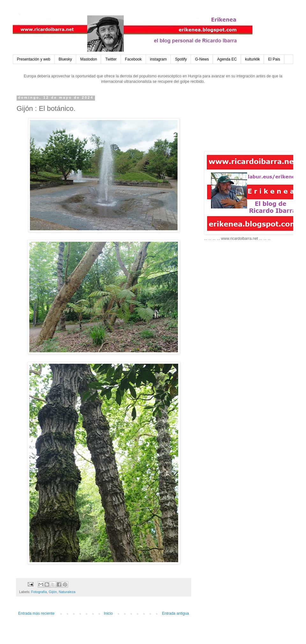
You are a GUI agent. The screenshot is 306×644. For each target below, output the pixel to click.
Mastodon (89, 59)
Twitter (111, 59)
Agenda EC (227, 59)
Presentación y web (34, 59)
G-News (202, 59)
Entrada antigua (175, 613)
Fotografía (39, 592)
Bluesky (65, 59)
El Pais (274, 59)
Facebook (133, 59)
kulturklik (253, 59)
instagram (159, 59)
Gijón (53, 592)
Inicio (108, 613)
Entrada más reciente (36, 613)
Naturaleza (67, 592)
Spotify (181, 59)
